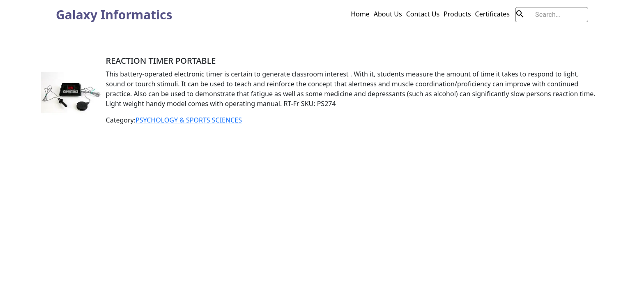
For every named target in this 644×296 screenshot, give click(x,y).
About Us (388, 14)
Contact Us (423, 14)
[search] (552, 15)
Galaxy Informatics (114, 15)
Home (360, 14)
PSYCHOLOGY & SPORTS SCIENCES (189, 120)
